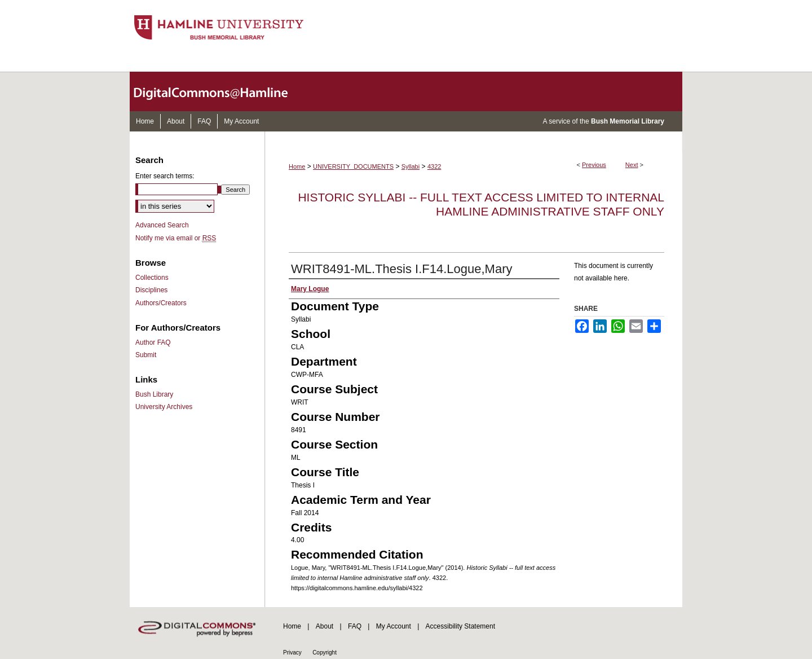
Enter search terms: (165, 176)
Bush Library (154, 394)
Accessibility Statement (460, 626)
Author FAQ (153, 342)
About (325, 626)
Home (297, 166)
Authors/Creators (161, 303)
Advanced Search (162, 225)
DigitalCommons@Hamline (220, 91)
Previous (594, 165)
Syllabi (411, 166)
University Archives (164, 407)
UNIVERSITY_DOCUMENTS (353, 166)
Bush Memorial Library (628, 121)
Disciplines (151, 290)
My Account (394, 626)
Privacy (292, 653)
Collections (152, 278)
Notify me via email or (176, 238)
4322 (434, 166)
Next (632, 165)
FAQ (355, 626)
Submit (146, 355)
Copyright (325, 653)
